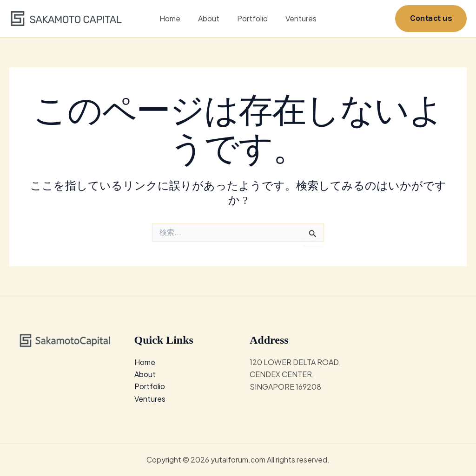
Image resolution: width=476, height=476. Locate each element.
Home (174, 18)
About (210, 18)
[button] (431, 18)
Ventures (297, 18)
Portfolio (251, 18)
